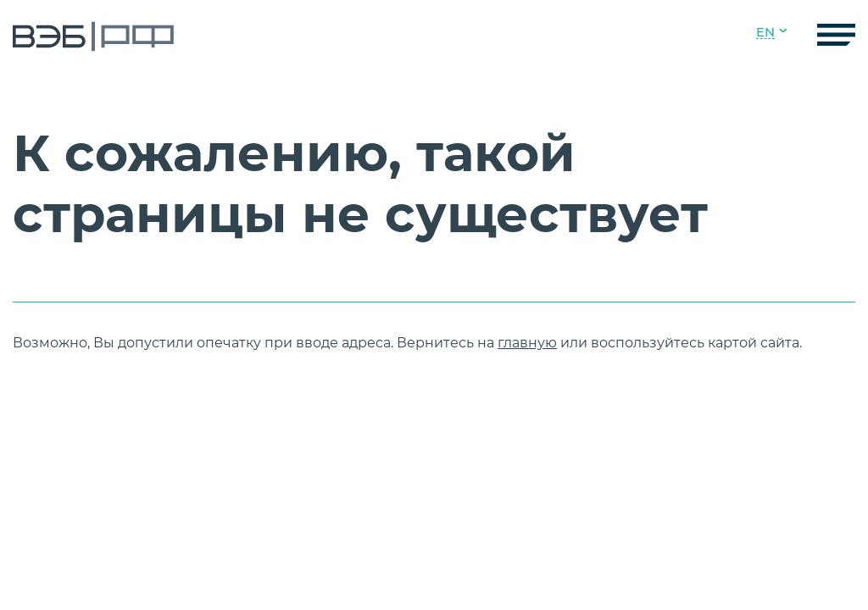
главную (527, 343)
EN (765, 32)
